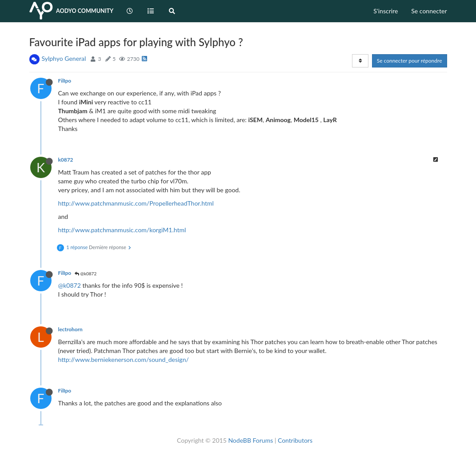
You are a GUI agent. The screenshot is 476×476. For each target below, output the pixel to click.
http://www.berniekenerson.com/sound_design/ (124, 359)
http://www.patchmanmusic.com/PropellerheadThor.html (136, 203)
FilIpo (65, 81)
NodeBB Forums (250, 440)
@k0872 (86, 274)
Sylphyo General (64, 58)
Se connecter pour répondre (410, 61)
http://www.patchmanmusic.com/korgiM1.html (122, 230)
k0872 (66, 160)
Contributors (295, 440)
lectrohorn (70, 329)
